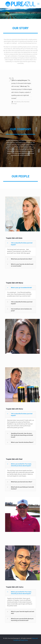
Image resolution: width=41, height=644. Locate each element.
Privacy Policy (24, 640)
